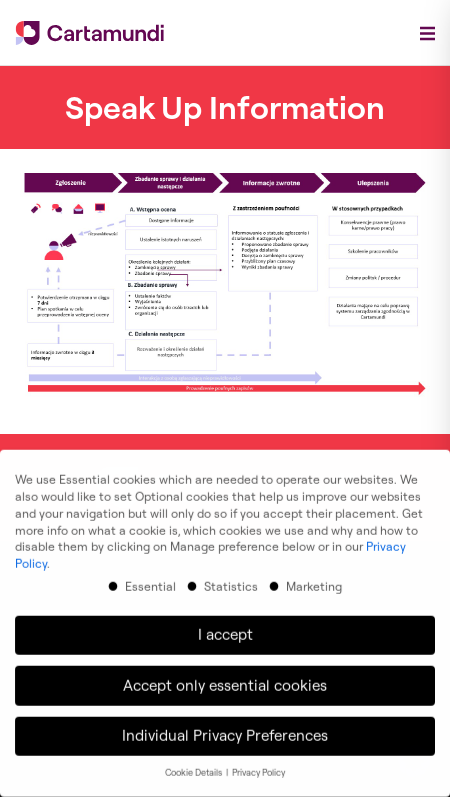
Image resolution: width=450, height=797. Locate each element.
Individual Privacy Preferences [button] (225, 728)
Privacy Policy (258, 765)
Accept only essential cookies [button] (225, 678)
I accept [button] (225, 627)
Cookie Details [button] (194, 765)
